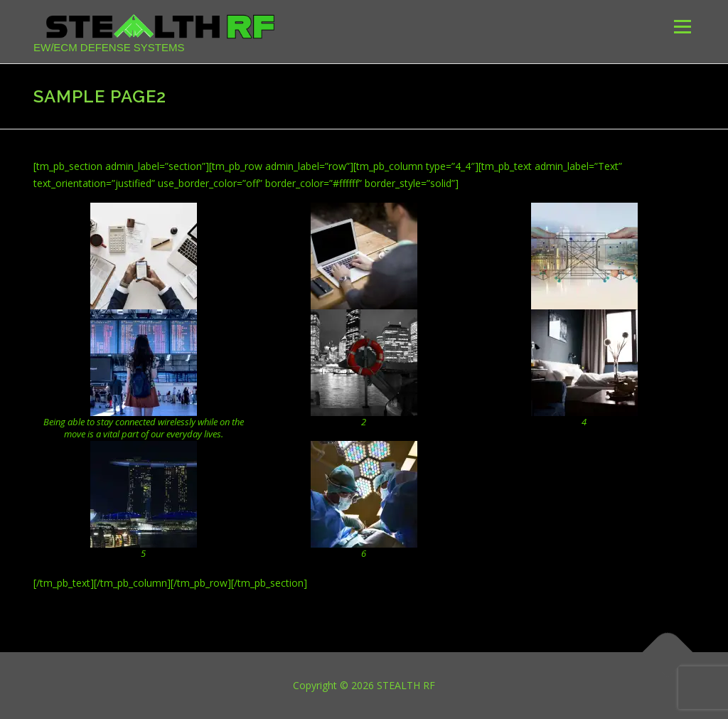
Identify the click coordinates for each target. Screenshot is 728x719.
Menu (682, 27)
